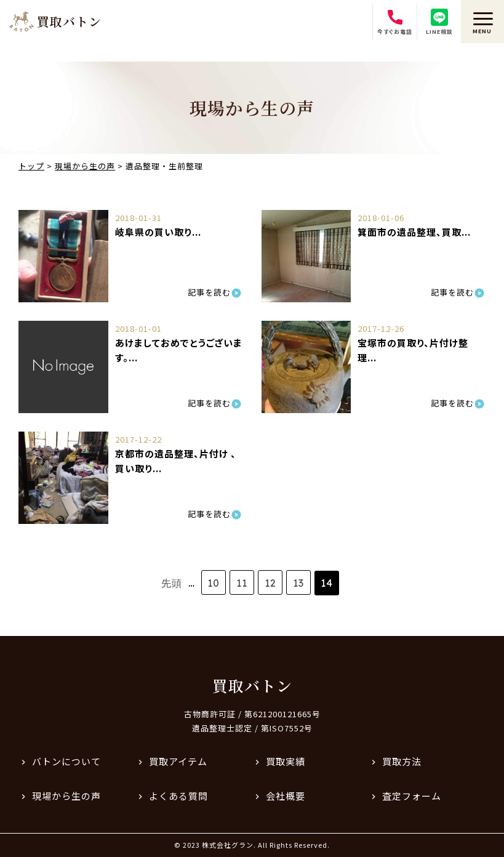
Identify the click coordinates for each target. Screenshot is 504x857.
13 (298, 583)
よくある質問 (178, 796)
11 (242, 583)
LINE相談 (439, 22)
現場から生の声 (66, 796)
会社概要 (286, 796)
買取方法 (402, 761)
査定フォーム (412, 796)
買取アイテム (178, 761)
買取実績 (286, 761)
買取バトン (252, 685)
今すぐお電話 (395, 22)
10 (214, 583)
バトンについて (66, 761)
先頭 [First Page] (172, 583)
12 (270, 583)
